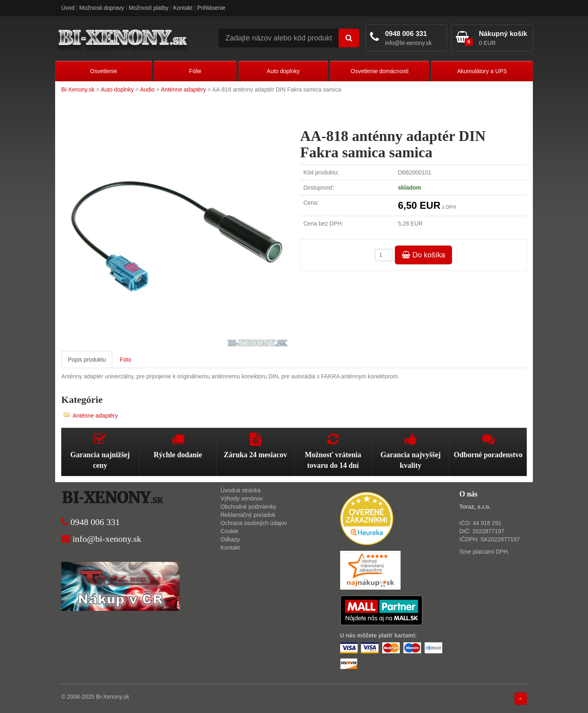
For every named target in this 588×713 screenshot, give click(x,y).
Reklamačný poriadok (248, 515)
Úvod (68, 8)
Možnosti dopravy (102, 8)
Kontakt (183, 8)
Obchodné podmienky (248, 507)
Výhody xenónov (242, 498)
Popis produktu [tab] (87, 360)
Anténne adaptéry (184, 89)
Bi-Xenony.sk (78, 89)
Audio (147, 89)
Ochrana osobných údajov (254, 523)
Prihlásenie (211, 8)
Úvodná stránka (241, 490)
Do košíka (423, 255)
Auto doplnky (283, 71)
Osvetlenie (104, 71)
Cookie (229, 531)
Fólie (195, 71)
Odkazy (230, 539)
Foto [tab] (125, 360)
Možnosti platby (148, 8)
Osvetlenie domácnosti (380, 71)
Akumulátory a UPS (482, 71)
